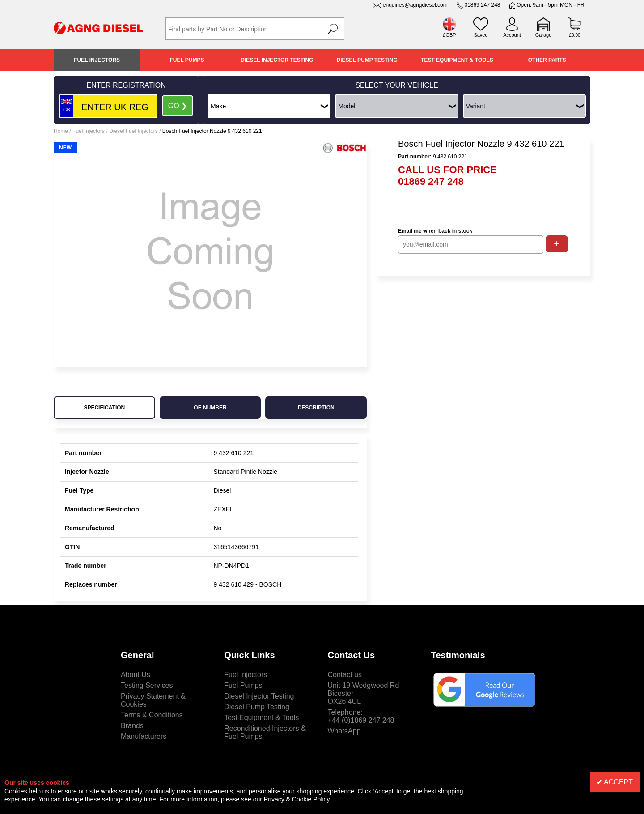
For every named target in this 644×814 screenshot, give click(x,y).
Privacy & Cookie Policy (297, 799)
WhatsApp (344, 731)
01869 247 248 (482, 5)
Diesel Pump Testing (367, 60)
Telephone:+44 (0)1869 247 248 (361, 716)
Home (61, 131)
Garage (544, 35)
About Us (136, 675)
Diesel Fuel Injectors (133, 131)
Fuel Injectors (97, 60)
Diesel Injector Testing (277, 60)
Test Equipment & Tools (457, 60)
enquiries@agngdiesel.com (415, 5)
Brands (132, 726)
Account (512, 35)
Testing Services (147, 685)
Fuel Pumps (187, 60)
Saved (481, 35)
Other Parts (547, 60)
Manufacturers (144, 736)
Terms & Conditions (152, 715)
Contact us (345, 675)
